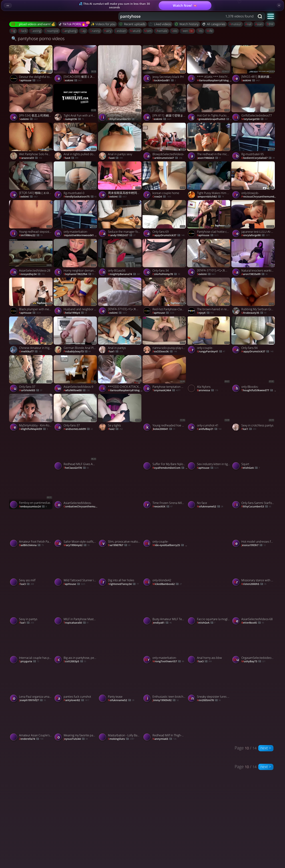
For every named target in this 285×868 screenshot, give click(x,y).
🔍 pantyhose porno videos (38, 38)
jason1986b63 (209, 158)
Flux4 (71, 158)
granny (95, 31)
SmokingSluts (121, 739)
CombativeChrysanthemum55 (81, 507)
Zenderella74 (31, 739)
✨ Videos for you (103, 24)
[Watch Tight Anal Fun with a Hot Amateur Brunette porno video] (76, 103)
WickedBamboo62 (167, 584)
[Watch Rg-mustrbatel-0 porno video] (76, 181)
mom (148, 31)
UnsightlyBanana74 (124, 274)
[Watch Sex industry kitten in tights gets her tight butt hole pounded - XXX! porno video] (209, 452)
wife (209, 31)
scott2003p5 (75, 661)
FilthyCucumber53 (123, 119)
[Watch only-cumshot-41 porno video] (209, 413)
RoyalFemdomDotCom (170, 468)
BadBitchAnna (31, 545)
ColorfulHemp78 (166, 274)
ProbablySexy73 (77, 352)
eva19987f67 (119, 545)
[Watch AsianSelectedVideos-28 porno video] (31, 258)
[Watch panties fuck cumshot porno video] (76, 684)
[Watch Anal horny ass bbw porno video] (209, 646)
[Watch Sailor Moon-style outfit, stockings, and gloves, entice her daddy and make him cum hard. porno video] (76, 529)
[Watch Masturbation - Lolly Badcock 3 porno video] (120, 723)
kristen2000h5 (254, 584)
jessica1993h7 (253, 545)
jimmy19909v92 (166, 700)
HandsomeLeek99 (78, 429)
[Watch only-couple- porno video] (209, 336)
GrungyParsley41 (211, 352)
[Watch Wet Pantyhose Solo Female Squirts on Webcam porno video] (31, 142)
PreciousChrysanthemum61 (259, 197)
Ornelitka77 (30, 352)
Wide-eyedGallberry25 (170, 545)
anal (248, 24)
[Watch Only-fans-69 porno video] (165, 219)
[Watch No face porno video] (209, 491)
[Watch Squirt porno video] (254, 452)
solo (174, 31)
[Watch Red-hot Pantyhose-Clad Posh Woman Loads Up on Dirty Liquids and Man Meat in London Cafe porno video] (165, 297)
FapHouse (30, 81)
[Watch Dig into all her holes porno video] (120, 568)
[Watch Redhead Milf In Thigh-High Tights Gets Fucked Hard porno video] (165, 723)
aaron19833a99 (254, 274)
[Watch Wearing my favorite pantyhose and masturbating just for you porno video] (76, 723)
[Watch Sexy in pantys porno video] (31, 607)
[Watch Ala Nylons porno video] (209, 374)
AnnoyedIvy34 (32, 274)
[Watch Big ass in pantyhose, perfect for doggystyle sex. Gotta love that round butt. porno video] (76, 646)
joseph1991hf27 (32, 700)
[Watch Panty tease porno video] (120, 684)
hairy (108, 31)
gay (83, 31)
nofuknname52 (210, 507)
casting (36, 31)
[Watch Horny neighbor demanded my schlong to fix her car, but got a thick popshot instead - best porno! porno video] (76, 258)
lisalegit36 (74, 119)
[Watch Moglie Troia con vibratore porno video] (120, 471)
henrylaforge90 (256, 235)
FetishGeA (251, 468)
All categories (214, 24)
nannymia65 (164, 739)
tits (200, 31)
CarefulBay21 (209, 429)
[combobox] (187, 16)
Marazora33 (31, 158)
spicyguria (29, 661)
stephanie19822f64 (79, 274)
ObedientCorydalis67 (258, 158)
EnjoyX (205, 313)
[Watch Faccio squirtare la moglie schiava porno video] (209, 607)
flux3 (26, 584)
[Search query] (184, 16)
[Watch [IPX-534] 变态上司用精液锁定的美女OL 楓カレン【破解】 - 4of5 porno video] (31, 103)
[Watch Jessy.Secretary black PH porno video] (165, 65)
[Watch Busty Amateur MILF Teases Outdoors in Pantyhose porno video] (165, 607)
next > (266, 748)
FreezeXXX (162, 507)
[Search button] (260, 16)
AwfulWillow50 (77, 390)
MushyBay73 (253, 661)
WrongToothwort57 (168, 661)
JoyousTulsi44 (76, 739)
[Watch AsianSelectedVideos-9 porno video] (76, 374)
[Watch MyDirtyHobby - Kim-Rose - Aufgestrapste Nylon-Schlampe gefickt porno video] (31, 413)
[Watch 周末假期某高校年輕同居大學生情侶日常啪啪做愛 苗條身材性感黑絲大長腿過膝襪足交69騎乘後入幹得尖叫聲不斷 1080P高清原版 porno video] (120, 181)
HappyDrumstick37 (168, 235)
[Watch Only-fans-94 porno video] (254, 336)
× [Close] (279, 5)
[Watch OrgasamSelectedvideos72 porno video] (254, 646)
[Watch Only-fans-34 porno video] (165, 258)
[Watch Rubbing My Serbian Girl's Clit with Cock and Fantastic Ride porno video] (254, 297)
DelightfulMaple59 (33, 429)
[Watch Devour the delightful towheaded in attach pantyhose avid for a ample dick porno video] (31, 65)
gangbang (69, 31)
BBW (270, 24)
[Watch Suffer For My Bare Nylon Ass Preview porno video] (165, 452)
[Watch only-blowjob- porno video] (254, 181)
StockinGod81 (164, 81)
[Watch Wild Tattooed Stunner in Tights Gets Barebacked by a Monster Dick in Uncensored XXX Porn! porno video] (76, 568)
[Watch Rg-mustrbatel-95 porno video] (254, 142)
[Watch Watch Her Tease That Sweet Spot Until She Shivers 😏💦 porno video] (209, 548)
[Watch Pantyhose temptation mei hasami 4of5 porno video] (165, 374)
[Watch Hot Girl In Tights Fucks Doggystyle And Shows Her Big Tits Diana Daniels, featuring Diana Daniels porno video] (209, 103)
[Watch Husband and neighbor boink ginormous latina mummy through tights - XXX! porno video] (76, 297)
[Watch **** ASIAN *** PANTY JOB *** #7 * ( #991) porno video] (209, 65)
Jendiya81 (162, 623)
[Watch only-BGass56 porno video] (120, 258)
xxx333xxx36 (165, 352)
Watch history (187, 24)
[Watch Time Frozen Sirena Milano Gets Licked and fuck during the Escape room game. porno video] (165, 491)
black (23, 31)
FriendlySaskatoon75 (80, 197)
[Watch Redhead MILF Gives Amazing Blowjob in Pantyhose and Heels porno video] (76, 452)
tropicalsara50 (76, 623)
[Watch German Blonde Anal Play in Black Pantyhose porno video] (76, 336)
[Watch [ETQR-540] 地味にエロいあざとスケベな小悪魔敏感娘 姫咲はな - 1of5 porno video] (31, 181)
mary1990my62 (77, 545)
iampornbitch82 (210, 197)
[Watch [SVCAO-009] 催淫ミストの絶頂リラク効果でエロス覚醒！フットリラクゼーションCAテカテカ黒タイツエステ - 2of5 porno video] (76, 65)
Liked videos (160, 24)
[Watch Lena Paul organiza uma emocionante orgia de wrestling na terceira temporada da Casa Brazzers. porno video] (31, 684)
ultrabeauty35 (254, 313)
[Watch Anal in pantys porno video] (120, 336)
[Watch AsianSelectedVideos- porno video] (76, 491)
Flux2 (115, 429)
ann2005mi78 (209, 700)
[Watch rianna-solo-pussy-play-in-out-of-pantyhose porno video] (165, 336)
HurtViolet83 (31, 390)
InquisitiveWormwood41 (81, 235)
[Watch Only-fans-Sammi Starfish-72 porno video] (254, 491)
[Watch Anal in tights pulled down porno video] (76, 142)
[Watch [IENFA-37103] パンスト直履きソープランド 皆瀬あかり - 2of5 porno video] (120, 297)
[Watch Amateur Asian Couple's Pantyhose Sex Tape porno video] (31, 723)
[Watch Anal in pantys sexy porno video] (120, 142)
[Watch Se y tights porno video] (120, 413)
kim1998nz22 (31, 235)
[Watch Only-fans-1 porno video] (120, 84)
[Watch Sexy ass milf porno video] (31, 568)
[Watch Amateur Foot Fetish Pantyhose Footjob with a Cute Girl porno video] (31, 529)
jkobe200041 (164, 429)
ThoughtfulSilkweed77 (259, 390)
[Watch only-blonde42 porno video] (165, 568)
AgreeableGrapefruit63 (215, 119)
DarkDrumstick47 (167, 158)
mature (135, 31)
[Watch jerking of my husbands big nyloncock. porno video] (120, 626)
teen (185, 31)
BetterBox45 (253, 623)
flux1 (115, 352)
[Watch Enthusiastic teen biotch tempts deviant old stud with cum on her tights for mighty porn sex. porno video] (165, 684)
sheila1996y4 (75, 313)
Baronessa (208, 390)
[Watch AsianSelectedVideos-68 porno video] (254, 607)
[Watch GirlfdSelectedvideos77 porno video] (254, 103)
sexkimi (29, 119)
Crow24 (162, 197)
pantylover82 (76, 700)
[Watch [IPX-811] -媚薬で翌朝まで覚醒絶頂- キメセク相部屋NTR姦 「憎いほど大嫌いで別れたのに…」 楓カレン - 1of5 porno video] (165, 103)
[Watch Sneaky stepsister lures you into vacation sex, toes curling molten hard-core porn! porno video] (231, 684)
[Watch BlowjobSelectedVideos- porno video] (165, 142)
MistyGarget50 (255, 119)
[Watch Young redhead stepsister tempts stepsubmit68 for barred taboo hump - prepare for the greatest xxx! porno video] (31, 219)
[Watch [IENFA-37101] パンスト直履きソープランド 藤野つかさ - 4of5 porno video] (209, 258)
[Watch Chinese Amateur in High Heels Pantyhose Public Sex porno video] (31, 336)
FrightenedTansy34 (123, 584)
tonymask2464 (166, 390)
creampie (52, 31)
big (13, 31)
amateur (235, 24)
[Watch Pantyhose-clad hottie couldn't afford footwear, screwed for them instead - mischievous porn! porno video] (209, 219)
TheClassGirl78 (76, 468)
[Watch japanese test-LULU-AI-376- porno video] (254, 219)
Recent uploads (132, 24)
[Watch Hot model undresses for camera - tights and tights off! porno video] (254, 529)
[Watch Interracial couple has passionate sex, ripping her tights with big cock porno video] (31, 646)
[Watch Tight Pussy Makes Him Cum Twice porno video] (209, 181)
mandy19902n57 (122, 235)
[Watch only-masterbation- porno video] (76, 219)
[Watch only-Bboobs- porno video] (254, 374)
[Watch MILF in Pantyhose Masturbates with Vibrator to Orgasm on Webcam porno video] (76, 607)
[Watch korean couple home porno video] (165, 181)
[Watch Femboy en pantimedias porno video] (31, 471)
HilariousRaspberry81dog (215, 81)
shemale (161, 31)
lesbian (121, 31)
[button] (271, 16)
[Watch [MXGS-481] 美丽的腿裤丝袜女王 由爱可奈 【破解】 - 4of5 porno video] (254, 65)
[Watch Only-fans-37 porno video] (31, 374)
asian (259, 24)
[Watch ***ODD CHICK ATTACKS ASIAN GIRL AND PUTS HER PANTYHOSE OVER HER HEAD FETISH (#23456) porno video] (120, 374)
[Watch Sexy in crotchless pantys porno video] (254, 413)
